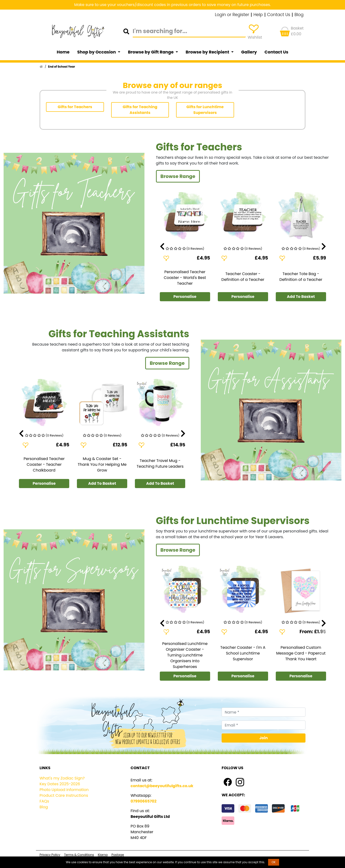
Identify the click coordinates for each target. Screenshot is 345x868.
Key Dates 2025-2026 (60, 784)
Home (63, 52)
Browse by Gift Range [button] (151, 52)
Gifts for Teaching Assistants (140, 110)
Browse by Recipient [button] (208, 52)
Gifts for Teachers (75, 107)
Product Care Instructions (64, 795)
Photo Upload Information (64, 790)
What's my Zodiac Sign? (62, 778)
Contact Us (279, 15)
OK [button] (274, 862)
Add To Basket (301, 297)
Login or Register (232, 15)
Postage (118, 855)
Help (258, 15)
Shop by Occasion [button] (97, 52)
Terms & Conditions (79, 855)
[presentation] (162, 247)
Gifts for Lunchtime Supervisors (205, 110)
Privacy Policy (50, 855)
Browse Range (178, 176)
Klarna (103, 855)
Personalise (185, 297)
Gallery (249, 52)
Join (264, 738)
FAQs (44, 801)
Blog (299, 15)
